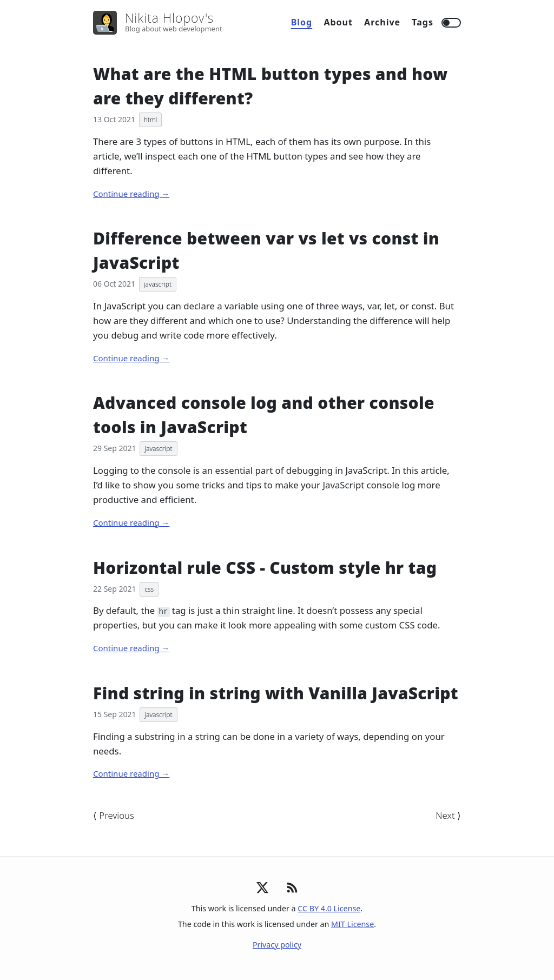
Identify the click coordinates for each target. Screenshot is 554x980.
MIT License (352, 924)
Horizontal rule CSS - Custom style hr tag (265, 568)
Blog (302, 22)
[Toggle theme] (451, 23)
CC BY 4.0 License (329, 908)
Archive (382, 22)
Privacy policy (277, 945)
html (151, 120)
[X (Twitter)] (262, 890)
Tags (423, 22)
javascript (158, 284)
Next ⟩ (448, 815)
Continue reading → (131, 194)
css (149, 589)
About (338, 22)
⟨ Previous (114, 815)
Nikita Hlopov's (169, 18)
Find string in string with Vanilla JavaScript (276, 693)
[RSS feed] (292, 894)
